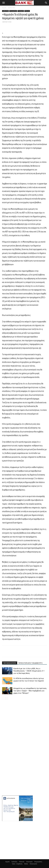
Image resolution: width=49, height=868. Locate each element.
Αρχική (4, 8)
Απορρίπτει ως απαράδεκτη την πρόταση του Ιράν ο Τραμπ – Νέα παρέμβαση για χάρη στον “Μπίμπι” (30, 691)
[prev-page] (3, 698)
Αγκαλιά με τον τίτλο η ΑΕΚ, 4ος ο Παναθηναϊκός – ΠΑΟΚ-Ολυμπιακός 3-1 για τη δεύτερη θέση (29, 671)
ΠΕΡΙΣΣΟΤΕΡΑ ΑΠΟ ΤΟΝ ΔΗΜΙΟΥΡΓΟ (30, 663)
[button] (3, 3)
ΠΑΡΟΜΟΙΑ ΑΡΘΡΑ (10, 663)
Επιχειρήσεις (38, 862)
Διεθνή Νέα (12, 8)
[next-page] (7, 698)
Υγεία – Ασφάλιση (17, 864)
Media (26, 864)
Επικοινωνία (33, 864)
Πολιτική (27, 11)
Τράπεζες (14, 862)
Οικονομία (21, 11)
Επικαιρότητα (13, 11)
